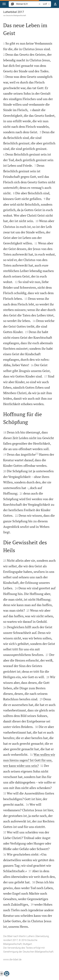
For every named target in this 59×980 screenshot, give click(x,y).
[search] (27, 4)
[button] (4, 4)
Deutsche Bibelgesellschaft (16, 15)
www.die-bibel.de (12, 959)
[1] (37, 454)
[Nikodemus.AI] (7, 974)
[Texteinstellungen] (55, 4)
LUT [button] (47, 4)
